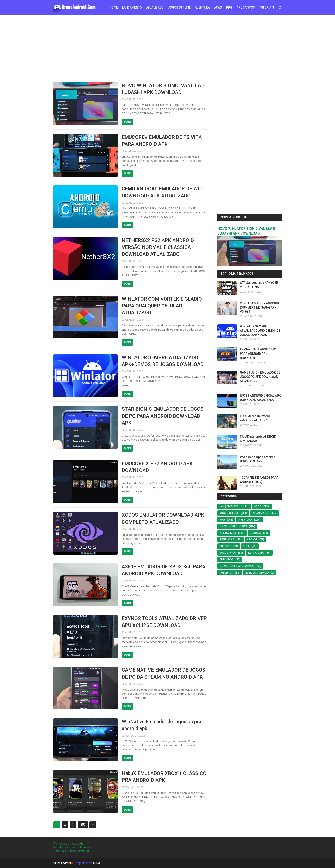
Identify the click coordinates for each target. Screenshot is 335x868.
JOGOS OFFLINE (179, 7)
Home (114, 7)
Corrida (255, 533)
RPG (229, 7)
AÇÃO (218, 7)
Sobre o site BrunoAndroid (71, 851)
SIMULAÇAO (227, 540)
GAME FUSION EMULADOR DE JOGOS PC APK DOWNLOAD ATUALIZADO (260, 377)
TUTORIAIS (267, 7)
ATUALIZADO (155, 7)
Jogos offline (229, 513)
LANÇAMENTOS (229, 506)
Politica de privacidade (68, 844)
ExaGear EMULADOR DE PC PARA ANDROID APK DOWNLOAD (258, 354)
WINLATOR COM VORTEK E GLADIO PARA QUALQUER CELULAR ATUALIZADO (162, 306)
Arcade (252, 540)
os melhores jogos (233, 526)
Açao (258, 506)
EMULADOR (227, 559)
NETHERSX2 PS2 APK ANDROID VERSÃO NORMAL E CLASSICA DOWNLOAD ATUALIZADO (158, 247)
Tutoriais (226, 573)
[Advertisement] (167, 48)
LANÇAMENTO (132, 7)
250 (83, 825)
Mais (127, 122)
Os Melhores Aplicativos (237, 566)
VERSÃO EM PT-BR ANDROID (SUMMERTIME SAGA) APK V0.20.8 (259, 307)
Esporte (225, 546)
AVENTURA (202, 7)
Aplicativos (228, 533)
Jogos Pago (228, 553)
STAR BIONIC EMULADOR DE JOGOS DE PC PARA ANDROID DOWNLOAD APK (163, 416)
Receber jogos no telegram (72, 847)
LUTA (246, 546)
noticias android (257, 573)
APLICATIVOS (246, 7)
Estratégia (256, 553)
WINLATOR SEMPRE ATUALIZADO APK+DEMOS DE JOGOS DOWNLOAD (260, 330)
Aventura (245, 520)
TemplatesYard (83, 863)
